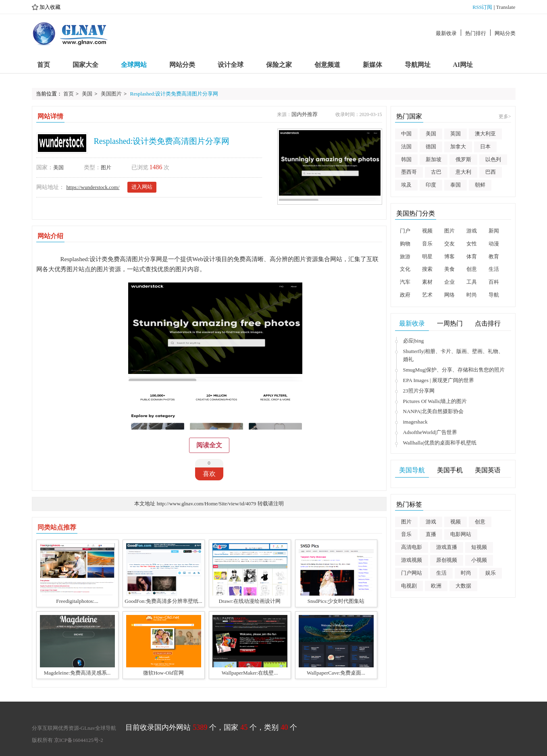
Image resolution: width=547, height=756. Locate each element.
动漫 (494, 244)
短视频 (479, 547)
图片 (106, 167)
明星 (427, 256)
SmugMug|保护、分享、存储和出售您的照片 (454, 370)
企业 (449, 282)
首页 (44, 65)
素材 (427, 282)
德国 (431, 146)
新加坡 (434, 159)
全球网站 (134, 65)
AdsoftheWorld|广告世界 (430, 432)
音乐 (427, 244)
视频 (427, 231)
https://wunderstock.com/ (93, 187)
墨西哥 (409, 172)
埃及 (406, 185)
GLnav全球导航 (98, 728)
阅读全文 (209, 445)
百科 (494, 282)
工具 (472, 282)
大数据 (463, 586)
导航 (494, 295)
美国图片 (111, 94)
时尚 (472, 295)
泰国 (455, 185)
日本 (485, 146)
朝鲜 (480, 185)
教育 (494, 256)
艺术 (427, 295)
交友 (449, 244)
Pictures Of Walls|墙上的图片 (435, 401)
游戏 (472, 231)
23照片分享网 (419, 391)
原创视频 (447, 560)
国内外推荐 (305, 114)
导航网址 (418, 65)
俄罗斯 (463, 159)
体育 (472, 256)
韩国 (406, 159)
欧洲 (436, 586)
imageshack (415, 422)
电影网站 (461, 534)
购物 (405, 244)
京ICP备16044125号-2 (79, 740)
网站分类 (505, 33)
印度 (431, 185)
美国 (87, 94)
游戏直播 (447, 547)
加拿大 (458, 146)
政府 (405, 295)
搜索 (427, 269)
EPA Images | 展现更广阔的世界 (439, 380)
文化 (405, 269)
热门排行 (476, 33)
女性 (472, 244)
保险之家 (279, 65)
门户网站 (412, 573)
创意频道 (327, 65)
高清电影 (412, 547)
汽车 (405, 282)
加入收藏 (46, 7)
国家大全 (85, 65)
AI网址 (463, 65)
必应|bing (414, 341)
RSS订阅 (482, 7)
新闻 (494, 231)
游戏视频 (412, 560)
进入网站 (142, 187)
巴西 (491, 172)
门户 (405, 231)
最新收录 (446, 33)
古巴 (436, 172)
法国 (406, 146)
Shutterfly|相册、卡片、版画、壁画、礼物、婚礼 (453, 355)
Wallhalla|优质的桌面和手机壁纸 (440, 443)
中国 (406, 134)
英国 (455, 134)
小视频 (479, 560)
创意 (472, 269)
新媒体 (372, 65)
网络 (449, 295)
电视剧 (409, 586)
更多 (505, 116)
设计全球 (231, 65)
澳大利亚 (485, 134)
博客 (449, 256)
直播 (431, 534)
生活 (494, 269)
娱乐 (491, 573)
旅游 (405, 256)
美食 (449, 269)
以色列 (493, 159)
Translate (506, 7)
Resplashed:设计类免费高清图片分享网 (174, 94)
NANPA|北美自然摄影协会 (433, 411)
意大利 (463, 172)
